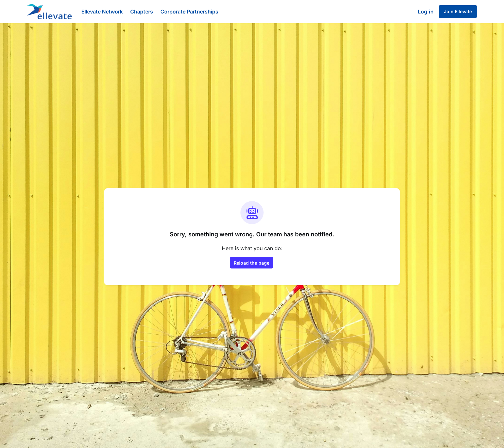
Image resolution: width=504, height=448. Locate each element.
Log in (426, 12)
